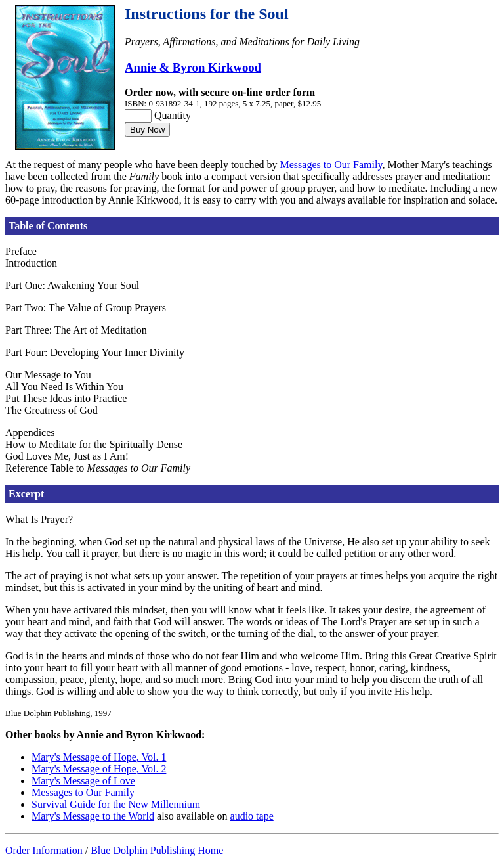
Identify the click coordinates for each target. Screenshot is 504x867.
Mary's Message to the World (93, 816)
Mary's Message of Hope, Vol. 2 (99, 769)
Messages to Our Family (331, 165)
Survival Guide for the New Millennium (116, 804)
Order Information (44, 850)
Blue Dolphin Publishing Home (157, 850)
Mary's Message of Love (83, 781)
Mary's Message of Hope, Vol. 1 (99, 757)
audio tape (252, 816)
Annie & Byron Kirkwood (193, 67)
